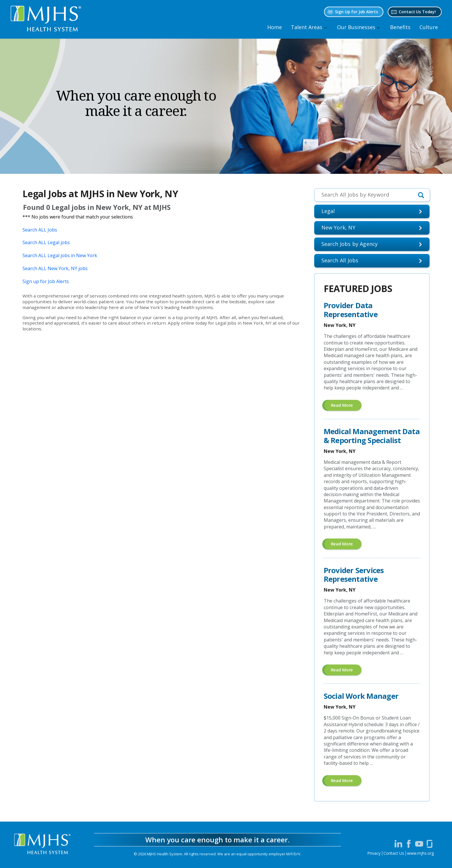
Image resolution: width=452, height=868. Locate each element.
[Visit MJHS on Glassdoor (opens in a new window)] (430, 844)
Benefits (400, 27)
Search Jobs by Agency (350, 244)
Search (340, 260)
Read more (346, 406)
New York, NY (338, 227)
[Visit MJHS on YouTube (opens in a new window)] (419, 844)
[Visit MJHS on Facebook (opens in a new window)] (409, 844)
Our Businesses (356, 27)
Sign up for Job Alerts (46, 281)
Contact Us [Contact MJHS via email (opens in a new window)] (394, 853)
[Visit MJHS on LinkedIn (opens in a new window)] (398, 844)
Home (275, 27)
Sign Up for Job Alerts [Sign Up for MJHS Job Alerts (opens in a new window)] (356, 12)
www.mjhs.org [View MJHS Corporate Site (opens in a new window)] (420, 853)
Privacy (374, 853)
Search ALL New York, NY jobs (55, 268)
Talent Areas (307, 27)
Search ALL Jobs (40, 230)
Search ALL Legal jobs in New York (60, 255)
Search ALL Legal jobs (46, 242)
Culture (429, 27)
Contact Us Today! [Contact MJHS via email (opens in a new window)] (417, 12)
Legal (328, 211)
